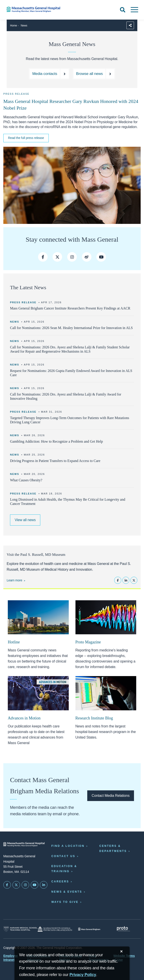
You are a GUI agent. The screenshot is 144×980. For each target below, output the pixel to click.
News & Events (67, 892)
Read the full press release (26, 138)
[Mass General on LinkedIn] (44, 885)
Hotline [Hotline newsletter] (14, 642)
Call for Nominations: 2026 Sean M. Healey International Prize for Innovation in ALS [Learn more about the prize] (71, 328)
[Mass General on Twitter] (16, 885)
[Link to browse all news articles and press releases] (25, 520)
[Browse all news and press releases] (94, 74)
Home (13, 26)
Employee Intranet (11, 958)
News (24, 26)
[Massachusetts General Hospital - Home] (24, 844)
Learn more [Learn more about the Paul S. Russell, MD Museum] (14, 580)
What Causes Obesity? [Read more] (26, 480)
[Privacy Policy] (83, 975)
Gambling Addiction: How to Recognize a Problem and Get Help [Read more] (56, 441)
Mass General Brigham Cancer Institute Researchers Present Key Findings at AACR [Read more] (70, 308)
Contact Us (63, 856)
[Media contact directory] (49, 74)
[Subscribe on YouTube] (34, 885)
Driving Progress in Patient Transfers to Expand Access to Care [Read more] (55, 461)
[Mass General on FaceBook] (7, 885)
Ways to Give (65, 902)
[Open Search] (123, 10)
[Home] (30, 9)
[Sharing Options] (130, 25)
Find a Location (68, 846)
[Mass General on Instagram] (25, 885)
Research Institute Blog (94, 718)
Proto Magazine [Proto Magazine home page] (88, 642)
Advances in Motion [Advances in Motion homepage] (24, 718)
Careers (60, 882)
